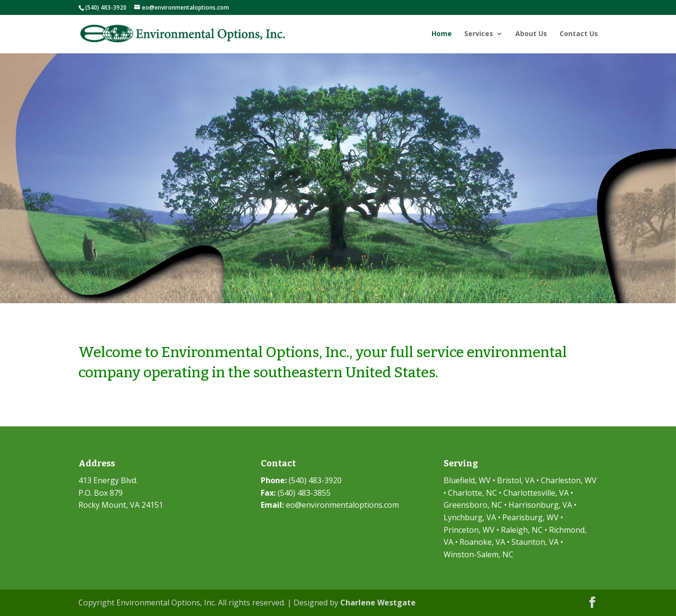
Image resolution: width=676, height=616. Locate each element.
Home (442, 34)
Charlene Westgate (378, 603)
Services (479, 34)
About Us (531, 34)
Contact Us (579, 34)
